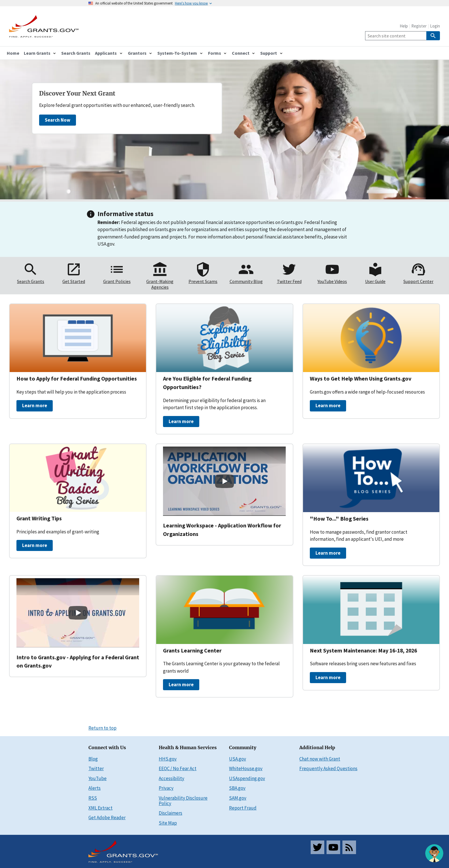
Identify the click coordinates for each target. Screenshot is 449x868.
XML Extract (100, 808)
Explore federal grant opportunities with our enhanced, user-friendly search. (117, 105)
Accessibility (171, 778)
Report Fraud (243, 808)
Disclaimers (171, 813)
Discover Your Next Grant (77, 94)
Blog (93, 759)
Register (419, 26)
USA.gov (238, 759)
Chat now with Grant (320, 759)
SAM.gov (238, 798)
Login (435, 26)
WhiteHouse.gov (246, 768)
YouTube (98, 778)
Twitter (96, 768)
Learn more (35, 406)
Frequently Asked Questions (328, 768)
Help (404, 26)
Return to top (102, 728)
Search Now (58, 120)
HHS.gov (168, 759)
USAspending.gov (247, 778)
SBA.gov (237, 788)
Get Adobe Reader (107, 818)
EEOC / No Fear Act (178, 768)
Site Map (168, 823)
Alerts (95, 788)
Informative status (125, 214)
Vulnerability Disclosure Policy (183, 801)
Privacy (166, 788)
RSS (93, 798)
